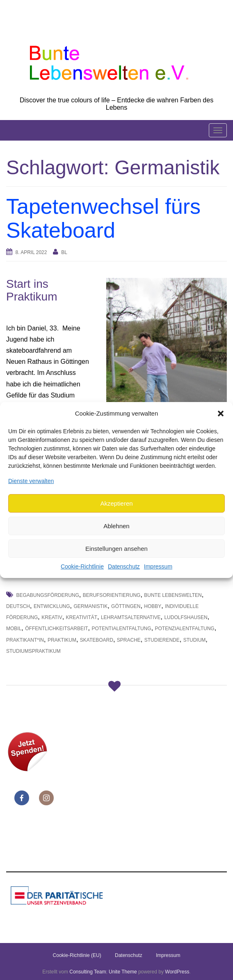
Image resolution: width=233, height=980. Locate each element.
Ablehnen (116, 526)
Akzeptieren (116, 503)
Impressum (158, 566)
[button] (221, 414)
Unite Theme (123, 972)
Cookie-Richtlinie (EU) (77, 955)
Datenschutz (124, 566)
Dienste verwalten (31, 481)
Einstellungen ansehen (116, 549)
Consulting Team (88, 972)
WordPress (177, 972)
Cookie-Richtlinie (82, 566)
